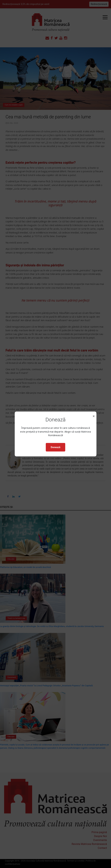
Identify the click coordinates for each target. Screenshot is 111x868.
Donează (55, 447)
